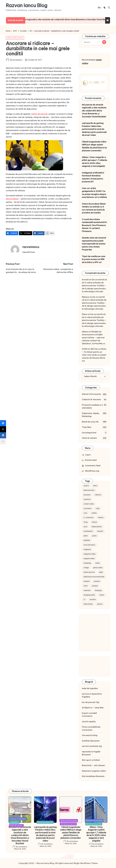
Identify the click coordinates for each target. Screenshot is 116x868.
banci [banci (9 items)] (95, 486)
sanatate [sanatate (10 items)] (87, 590)
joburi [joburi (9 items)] (86, 536)
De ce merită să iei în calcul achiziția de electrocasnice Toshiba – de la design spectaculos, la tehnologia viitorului (94, 286)
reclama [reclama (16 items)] (87, 581)
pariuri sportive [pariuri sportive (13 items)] (89, 572)
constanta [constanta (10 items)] (87, 508)
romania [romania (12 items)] (95, 586)
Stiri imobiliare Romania (93, 776)
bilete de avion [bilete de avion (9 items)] (89, 490)
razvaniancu (31, 247)
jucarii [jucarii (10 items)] (94, 536)
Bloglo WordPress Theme (86, 863)
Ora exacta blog (90, 735)
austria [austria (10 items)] (86, 486)
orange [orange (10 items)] (86, 568)
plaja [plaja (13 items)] (101, 572)
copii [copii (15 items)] (98, 508)
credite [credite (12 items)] (94, 513)
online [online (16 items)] (97, 563)
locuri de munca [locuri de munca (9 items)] (89, 545)
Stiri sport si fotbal (91, 760)
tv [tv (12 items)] (84, 599)
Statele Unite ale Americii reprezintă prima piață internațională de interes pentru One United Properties (94, 244)
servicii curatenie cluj (92, 746)
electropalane (12, 199)
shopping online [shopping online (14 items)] (89, 595)
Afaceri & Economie (15, 38)
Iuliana (85, 332)
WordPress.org (92, 471)
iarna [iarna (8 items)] (85, 527)
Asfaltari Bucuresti (91, 741)
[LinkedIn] (39, 233)
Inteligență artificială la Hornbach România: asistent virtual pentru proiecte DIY (93, 177)
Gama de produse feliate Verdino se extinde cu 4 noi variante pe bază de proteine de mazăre (94, 208)
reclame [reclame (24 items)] (97, 581)
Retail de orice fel (90, 422)
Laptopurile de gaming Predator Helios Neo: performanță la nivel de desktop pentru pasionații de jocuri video (94, 129)
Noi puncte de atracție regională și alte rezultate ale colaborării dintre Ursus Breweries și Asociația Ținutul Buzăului (94, 111)
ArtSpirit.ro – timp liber (93, 708)
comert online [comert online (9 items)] (89, 504)
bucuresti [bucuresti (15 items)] (87, 495)
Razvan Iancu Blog (27, 5)
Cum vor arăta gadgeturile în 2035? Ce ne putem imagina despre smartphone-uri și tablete (94, 193)
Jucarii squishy (89, 722)
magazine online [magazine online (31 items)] (90, 554)
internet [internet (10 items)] (100, 531)
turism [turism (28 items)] (102, 595)
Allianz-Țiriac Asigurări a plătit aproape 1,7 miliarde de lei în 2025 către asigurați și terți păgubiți (94, 162)
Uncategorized (89, 433)
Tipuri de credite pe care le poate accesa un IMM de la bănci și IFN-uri (94, 259)
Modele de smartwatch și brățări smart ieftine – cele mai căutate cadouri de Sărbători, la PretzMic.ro (94, 338)
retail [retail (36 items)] (86, 586)
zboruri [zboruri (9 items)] (100, 604)
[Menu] (99, 7)
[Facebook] (12, 233)
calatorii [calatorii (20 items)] (98, 495)
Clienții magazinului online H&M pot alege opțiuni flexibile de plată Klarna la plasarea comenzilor (94, 146)
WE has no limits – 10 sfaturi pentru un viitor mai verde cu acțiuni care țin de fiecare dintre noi (94, 355)
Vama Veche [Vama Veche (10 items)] (88, 604)
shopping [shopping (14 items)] (98, 590)
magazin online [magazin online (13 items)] (89, 558)
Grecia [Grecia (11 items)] (94, 522)
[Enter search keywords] (95, 42)
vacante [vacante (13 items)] (93, 599)
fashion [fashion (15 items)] (101, 517)
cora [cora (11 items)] (85, 513)
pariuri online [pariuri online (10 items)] (98, 568)
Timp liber (87, 427)
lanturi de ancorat (39, 114)
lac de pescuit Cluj (91, 702)
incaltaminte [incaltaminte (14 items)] (88, 531)
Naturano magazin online (94, 771)
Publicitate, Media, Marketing (91, 415)
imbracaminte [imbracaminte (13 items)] (97, 527)
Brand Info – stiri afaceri (93, 765)
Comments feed (93, 466)
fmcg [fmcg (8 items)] (86, 522)
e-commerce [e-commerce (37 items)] (89, 517)
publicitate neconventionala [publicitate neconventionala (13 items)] (94, 577)
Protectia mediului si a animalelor (92, 406)
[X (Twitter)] (26, 233)
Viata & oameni (89, 438)
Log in (88, 455)
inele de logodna (90, 688)
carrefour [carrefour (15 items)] (87, 499)
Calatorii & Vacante (91, 399)
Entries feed (91, 460)
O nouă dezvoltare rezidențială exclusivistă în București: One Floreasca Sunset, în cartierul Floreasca (94, 225)
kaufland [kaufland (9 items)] (87, 540)
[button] (29, 252)
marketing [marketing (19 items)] (87, 563)
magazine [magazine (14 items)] (87, 549)
